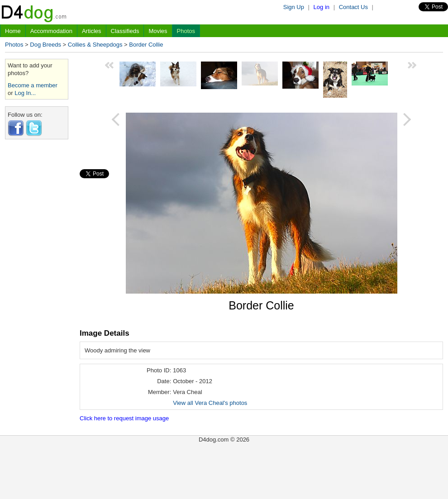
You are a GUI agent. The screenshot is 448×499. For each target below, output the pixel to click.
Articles (92, 31)
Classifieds (125, 31)
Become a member (33, 85)
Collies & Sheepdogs (95, 45)
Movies (158, 31)
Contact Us (353, 7)
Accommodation (51, 31)
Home (13, 31)
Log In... (25, 93)
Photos (186, 31)
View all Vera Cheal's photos (210, 403)
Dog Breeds (45, 45)
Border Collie (146, 45)
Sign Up (294, 7)
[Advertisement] (37, 282)
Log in (322, 7)
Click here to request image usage (124, 418)
